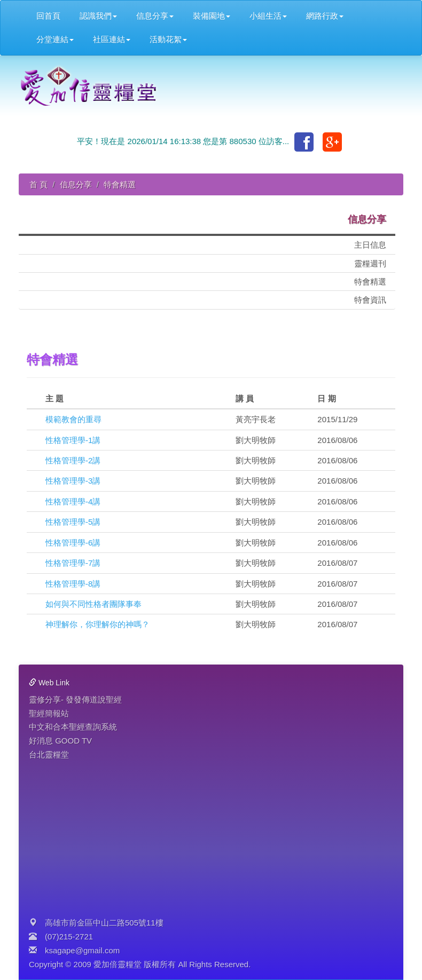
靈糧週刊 (370, 263)
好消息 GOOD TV (60, 741)
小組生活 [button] (268, 16)
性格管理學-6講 (73, 543)
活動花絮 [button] (168, 39)
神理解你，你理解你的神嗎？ (97, 624)
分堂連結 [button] (55, 39)
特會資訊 (370, 300)
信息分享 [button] (155, 16)
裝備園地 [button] (212, 16)
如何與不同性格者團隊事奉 (93, 604)
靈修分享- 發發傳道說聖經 (75, 700)
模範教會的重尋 (73, 419)
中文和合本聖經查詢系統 (73, 727)
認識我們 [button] (98, 16)
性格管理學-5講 (73, 522)
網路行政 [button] (325, 16)
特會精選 (370, 282)
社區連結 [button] (112, 39)
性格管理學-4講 (73, 501)
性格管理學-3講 (73, 481)
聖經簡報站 (49, 713)
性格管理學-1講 (73, 440)
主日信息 (370, 245)
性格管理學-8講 (73, 584)
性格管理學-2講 (73, 460)
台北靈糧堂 (49, 754)
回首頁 (48, 16)
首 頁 (38, 184)
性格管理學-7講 (73, 563)
